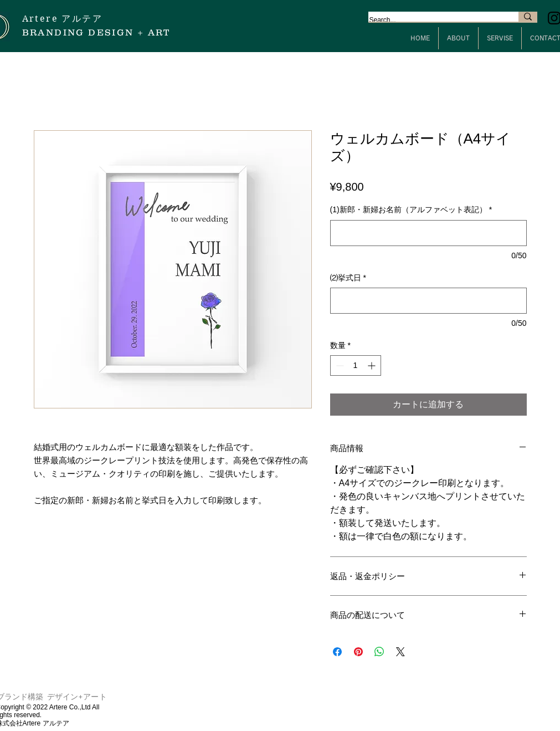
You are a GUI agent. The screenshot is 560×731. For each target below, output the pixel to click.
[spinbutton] (356, 365)
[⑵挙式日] (428, 301)
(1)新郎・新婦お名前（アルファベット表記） (411, 209)
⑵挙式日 (348, 278)
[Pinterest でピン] (358, 652)
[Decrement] (339, 365)
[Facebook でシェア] (337, 652)
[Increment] (373, 365)
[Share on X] (400, 652)
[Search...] (432, 21)
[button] (458, 38)
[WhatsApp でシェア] (379, 652)
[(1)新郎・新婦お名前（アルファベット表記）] (428, 233)
